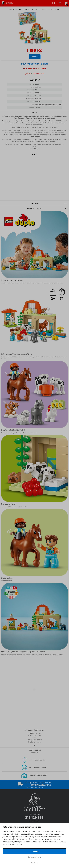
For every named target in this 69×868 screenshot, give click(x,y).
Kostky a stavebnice (35, 740)
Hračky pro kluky (34, 735)
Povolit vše (34, 851)
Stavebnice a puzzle (35, 733)
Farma (34, 738)
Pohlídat (35, 57)
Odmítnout (34, 863)
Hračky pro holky (35, 742)
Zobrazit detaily (35, 857)
